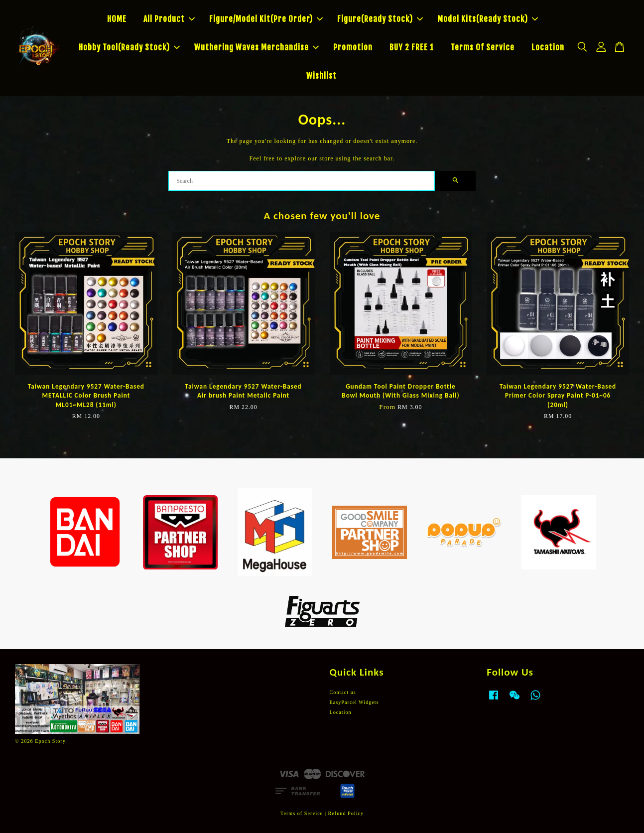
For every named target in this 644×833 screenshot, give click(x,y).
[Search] (302, 181)
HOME (117, 19)
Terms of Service (302, 813)
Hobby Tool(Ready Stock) (129, 47)
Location (548, 47)
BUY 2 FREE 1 (412, 47)
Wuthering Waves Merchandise (257, 47)
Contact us (343, 692)
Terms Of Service (483, 47)
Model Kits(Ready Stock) (488, 19)
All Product (169, 19)
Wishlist (322, 76)
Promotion (353, 47)
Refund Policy (346, 813)
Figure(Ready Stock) (380, 19)
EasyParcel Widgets (354, 702)
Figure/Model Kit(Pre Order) (266, 19)
